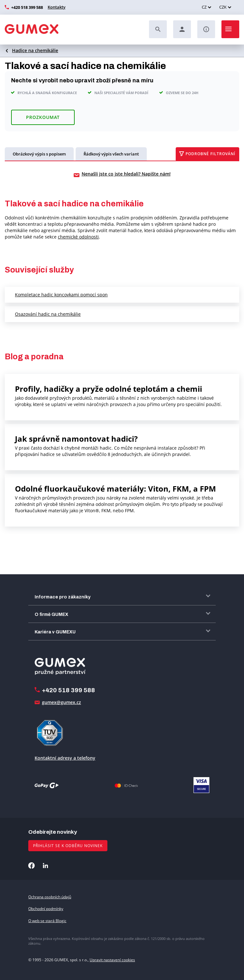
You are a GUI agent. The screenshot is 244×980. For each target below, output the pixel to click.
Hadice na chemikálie (35, 50)
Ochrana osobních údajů (50, 897)
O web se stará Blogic (47, 921)
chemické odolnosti (78, 237)
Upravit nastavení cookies (112, 960)
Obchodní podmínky (46, 909)
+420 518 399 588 (27, 7)
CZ (204, 7)
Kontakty (57, 7)
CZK (223, 7)
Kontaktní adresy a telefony (65, 758)
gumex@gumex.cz (61, 702)
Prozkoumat (43, 117)
